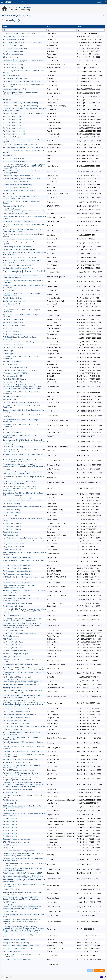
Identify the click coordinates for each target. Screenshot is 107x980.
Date (79, 26)
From (49, 26)
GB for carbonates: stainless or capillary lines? (19, 498)
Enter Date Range (16, 22)
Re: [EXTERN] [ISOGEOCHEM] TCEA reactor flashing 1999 (24, 113)
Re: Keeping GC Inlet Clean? (13, 606)
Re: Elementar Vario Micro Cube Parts (17, 158)
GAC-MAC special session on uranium (16, 842)
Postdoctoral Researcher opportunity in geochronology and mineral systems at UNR (23, 61)
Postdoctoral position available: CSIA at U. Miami (20, 34)
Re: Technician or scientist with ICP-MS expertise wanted (24, 342)
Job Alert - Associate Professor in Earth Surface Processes (24, 726)
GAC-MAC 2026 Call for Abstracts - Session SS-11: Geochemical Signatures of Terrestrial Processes (20, 898)
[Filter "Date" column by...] (91, 30)
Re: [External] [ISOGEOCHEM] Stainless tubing (20, 191)
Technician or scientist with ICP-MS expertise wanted (22, 370)
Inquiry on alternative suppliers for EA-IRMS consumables (24, 148)
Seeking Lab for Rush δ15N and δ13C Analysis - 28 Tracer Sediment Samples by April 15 (23, 494)
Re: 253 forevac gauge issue (13, 45)
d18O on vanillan (9, 848)
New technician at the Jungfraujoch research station (22, 501)
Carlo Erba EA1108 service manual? (16, 721)
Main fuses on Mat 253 (11, 399)
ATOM (90, 971)
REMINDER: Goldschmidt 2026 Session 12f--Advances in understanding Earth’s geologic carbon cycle (23, 696)
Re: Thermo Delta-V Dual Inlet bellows (17, 557)
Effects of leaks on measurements (15, 367)
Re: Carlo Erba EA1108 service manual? (17, 677)
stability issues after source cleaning (16, 943)
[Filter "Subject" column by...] (25, 30)
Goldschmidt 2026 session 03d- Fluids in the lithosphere (23, 752)
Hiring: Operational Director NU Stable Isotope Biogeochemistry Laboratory (20, 587)
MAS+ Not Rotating (10, 516)
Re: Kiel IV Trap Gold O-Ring (13, 65)
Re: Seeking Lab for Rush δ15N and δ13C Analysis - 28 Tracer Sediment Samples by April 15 (22, 460)
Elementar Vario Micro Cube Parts (15, 214)
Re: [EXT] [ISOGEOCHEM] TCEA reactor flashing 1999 (22, 103)
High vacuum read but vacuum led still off (18, 265)
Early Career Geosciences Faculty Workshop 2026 (21, 851)
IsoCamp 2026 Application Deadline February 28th (21, 685)
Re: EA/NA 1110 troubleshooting (14, 361)
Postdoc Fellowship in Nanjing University (18, 185)
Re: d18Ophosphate (10, 902)
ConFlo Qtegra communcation (14, 301)
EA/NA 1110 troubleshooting (13, 447)
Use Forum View (15, 20)
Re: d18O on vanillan (10, 792)
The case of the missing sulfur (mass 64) (17, 97)
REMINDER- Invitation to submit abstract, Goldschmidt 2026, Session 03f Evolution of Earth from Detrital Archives (24, 668)
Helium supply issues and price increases (18, 247)
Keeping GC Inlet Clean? (12, 657)
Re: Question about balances (13, 544)
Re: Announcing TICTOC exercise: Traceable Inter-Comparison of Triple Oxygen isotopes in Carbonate (22, 774)
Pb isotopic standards (11, 535)
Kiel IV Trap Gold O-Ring (12, 75)
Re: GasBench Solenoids (12, 513)
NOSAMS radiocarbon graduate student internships (21, 179)
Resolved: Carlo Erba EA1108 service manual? (19, 715)
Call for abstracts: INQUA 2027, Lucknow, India (20, 250)
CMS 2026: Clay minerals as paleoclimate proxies (20, 402)
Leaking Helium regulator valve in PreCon (18, 268)
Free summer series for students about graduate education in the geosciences (21, 93)
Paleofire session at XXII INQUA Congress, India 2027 (22, 873)
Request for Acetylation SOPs (14, 325)
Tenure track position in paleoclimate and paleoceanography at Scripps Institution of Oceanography (24, 465)
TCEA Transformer (9, 639)
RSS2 (102, 971)
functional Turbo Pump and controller (16, 709)
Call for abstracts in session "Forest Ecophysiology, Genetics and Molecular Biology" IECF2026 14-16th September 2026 (21, 488)
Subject (6, 26)
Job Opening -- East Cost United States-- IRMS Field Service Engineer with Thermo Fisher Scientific (22, 620)
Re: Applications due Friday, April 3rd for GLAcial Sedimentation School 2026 (20, 277)
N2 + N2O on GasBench (12, 304)
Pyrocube (6, 469)
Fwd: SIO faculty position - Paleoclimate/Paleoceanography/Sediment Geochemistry (24, 210)
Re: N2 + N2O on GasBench (13, 298)
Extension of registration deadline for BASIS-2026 (21, 946)
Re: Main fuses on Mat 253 (12, 376)
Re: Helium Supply (10, 290)
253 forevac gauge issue (12, 57)
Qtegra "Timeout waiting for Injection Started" (20, 633)
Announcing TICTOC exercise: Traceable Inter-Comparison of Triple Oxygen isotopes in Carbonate (24, 779)
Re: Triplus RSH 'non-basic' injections (16, 724)
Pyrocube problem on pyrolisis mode (16, 595)
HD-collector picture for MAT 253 (15, 373)
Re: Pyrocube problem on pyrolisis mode (18, 571)
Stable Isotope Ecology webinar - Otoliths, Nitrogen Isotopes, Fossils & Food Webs (22, 197)
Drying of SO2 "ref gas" (11, 889)
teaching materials (10, 803)
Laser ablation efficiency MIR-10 (15, 89)
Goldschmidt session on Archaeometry (17, 839)
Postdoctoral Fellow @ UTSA (13, 206)
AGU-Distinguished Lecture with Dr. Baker (18, 949)
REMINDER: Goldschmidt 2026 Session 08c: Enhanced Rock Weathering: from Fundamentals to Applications (23, 681)
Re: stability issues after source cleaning (17, 603)
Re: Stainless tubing (10, 155)
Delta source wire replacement (14, 940)
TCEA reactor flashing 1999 (13, 137)
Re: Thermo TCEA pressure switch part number (20, 759)
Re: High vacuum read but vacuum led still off (20, 257)
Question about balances (12, 550)
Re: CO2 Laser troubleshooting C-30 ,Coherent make (22, 42)
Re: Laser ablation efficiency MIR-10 (16, 48)
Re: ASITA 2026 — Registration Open (16, 762)
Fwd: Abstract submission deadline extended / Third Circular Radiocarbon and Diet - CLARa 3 (24, 272)
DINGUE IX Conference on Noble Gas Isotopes (20, 145)
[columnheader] (24, 26)
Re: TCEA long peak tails (12, 951)
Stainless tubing (9, 193)
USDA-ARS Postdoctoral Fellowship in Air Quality (20, 664)
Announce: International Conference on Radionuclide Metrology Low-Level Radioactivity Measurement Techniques (22, 921)
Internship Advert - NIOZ (12, 688)
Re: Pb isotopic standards (12, 523)
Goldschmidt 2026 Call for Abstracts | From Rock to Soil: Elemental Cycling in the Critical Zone (23, 855)
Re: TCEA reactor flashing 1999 (14, 116)
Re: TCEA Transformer (11, 616)
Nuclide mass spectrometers (13, 39)
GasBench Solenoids (10, 532)
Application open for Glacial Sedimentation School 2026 (23, 507)
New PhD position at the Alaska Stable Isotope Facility (23, 538)
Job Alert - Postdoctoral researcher (15, 651)
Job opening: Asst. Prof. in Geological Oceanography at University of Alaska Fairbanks (23, 869)
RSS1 (96, 971)
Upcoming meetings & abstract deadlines (18, 176)
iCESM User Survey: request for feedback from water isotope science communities (22, 807)
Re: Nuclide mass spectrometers (15, 36)
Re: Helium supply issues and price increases (19, 222)
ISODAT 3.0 (7, 100)
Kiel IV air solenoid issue (11, 364)
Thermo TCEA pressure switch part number (19, 770)
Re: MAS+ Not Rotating (11, 504)
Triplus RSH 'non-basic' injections (15, 729)
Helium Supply (8, 351)
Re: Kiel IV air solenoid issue (13, 319)
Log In (99, 2)
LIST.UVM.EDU (7, 977)
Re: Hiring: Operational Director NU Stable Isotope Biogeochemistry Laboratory (21, 483)
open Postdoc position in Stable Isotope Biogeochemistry (24, 541)
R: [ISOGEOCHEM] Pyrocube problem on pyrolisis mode (23, 577)
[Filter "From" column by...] (62, 30)
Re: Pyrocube (8, 307)
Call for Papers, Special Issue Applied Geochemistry (21, 81)
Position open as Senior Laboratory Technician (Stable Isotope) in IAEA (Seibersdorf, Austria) (22, 473)
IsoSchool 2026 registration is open (16, 654)
